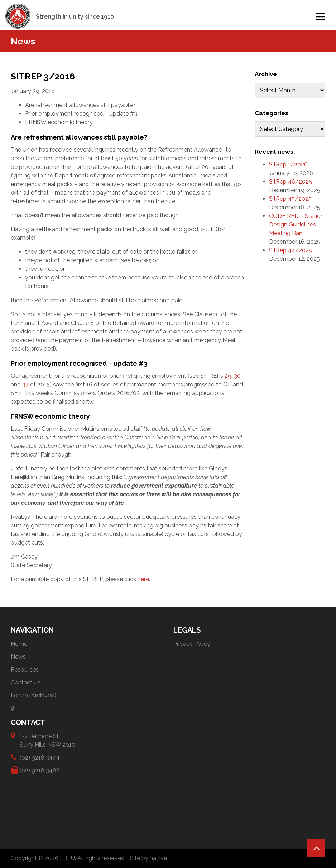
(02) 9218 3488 (40, 770)
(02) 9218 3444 (40, 757)
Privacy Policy (192, 644)
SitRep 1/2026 (288, 164)
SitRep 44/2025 (291, 250)
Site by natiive (148, 858)
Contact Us (26, 682)
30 (237, 376)
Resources (25, 670)
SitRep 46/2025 (291, 182)
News (18, 657)
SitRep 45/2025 (290, 199)
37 (25, 384)
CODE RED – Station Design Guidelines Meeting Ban (296, 225)
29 (228, 376)
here (143, 579)
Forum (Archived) (33, 695)
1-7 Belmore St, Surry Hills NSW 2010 (47, 740)
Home (19, 644)
